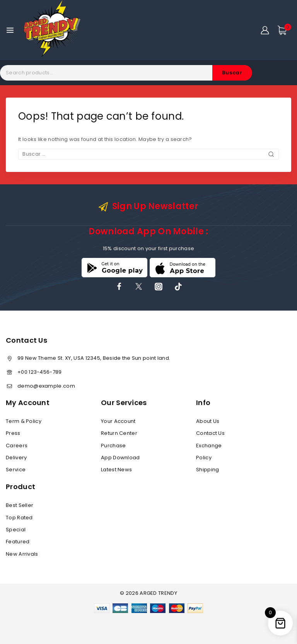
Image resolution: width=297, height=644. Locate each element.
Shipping (207, 470)
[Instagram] (159, 287)
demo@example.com (46, 386)
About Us (208, 421)
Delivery (16, 458)
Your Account (118, 421)
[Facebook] (119, 287)
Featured (18, 542)
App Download (120, 458)
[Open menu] (10, 30)
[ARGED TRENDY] (52, 30)
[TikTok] (178, 287)
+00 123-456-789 (40, 372)
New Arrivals (22, 554)
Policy (204, 458)
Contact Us (210, 433)
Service (16, 470)
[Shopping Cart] (284, 30)
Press (13, 433)
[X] (139, 287)
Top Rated (19, 518)
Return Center (119, 433)
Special (16, 530)
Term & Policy (24, 421)
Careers (17, 446)
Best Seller (20, 505)
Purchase (113, 446)
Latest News (116, 470)
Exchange (209, 446)
